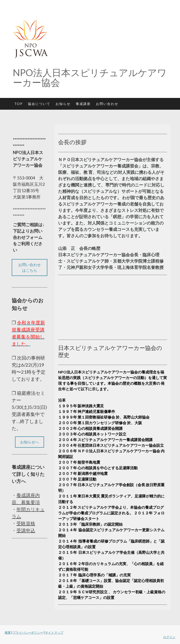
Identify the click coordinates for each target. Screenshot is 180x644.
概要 (8, 632)
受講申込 (26, 530)
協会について (39, 104)
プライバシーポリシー (28, 632)
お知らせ (63, 104)
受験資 (23, 523)
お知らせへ (30, 442)
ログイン (169, 637)
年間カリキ (28, 509)
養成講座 (83, 104)
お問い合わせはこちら (30, 267)
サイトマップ (54, 632)
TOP (19, 104)
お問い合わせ (107, 104)
